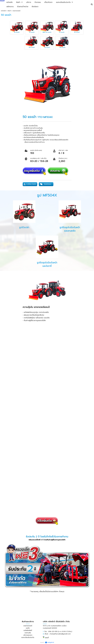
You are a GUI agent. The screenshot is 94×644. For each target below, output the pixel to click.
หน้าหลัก (3, 11)
